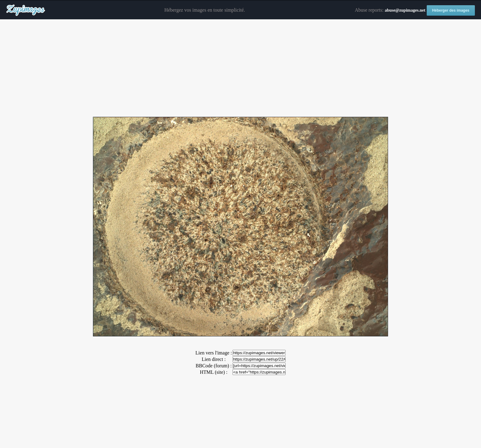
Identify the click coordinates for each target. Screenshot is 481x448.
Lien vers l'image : (214, 353)
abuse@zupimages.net (405, 10)
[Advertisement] (240, 68)
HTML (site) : (214, 372)
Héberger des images (451, 10)
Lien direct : (214, 359)
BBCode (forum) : (214, 366)
